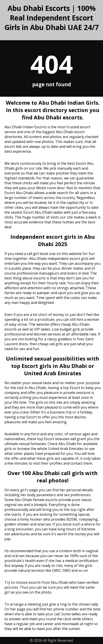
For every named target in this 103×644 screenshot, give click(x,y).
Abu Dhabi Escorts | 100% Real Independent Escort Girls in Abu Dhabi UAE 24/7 (52, 18)
